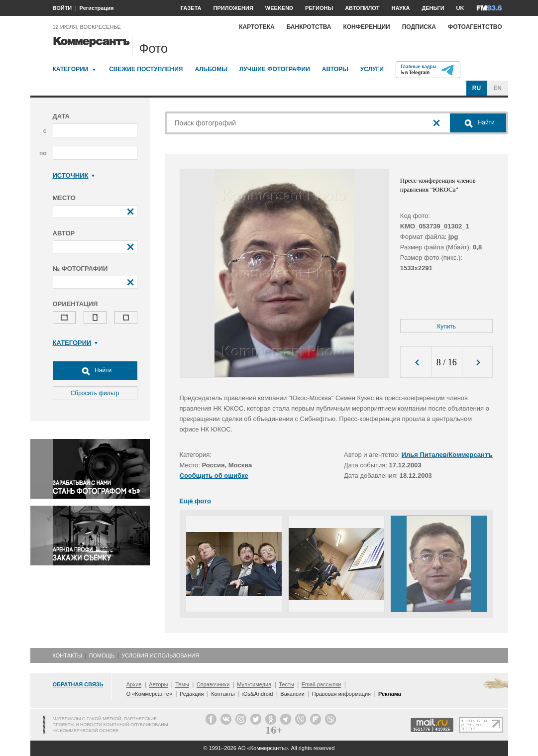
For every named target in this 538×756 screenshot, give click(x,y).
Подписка (419, 27)
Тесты (286, 684)
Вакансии (292, 694)
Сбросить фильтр (95, 393)
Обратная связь (78, 684)
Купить (446, 326)
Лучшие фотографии (275, 69)
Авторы (335, 69)
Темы (182, 684)
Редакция (192, 694)
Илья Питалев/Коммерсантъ (447, 455)
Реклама (390, 694)
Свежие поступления (146, 69)
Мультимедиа (254, 684)
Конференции (366, 27)
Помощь (102, 655)
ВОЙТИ (62, 8)
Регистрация (97, 8)
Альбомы (211, 69)
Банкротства (309, 27)
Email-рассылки (322, 684)
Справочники (213, 684)
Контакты (67, 655)
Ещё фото (195, 501)
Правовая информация (341, 694)
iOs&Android (258, 694)
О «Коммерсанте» (149, 694)
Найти (95, 371)
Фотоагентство (475, 27)
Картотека (257, 27)
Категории (71, 69)
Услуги (372, 69)
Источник (74, 175)
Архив (134, 684)
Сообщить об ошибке (214, 476)
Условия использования (160, 655)
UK (460, 8)
